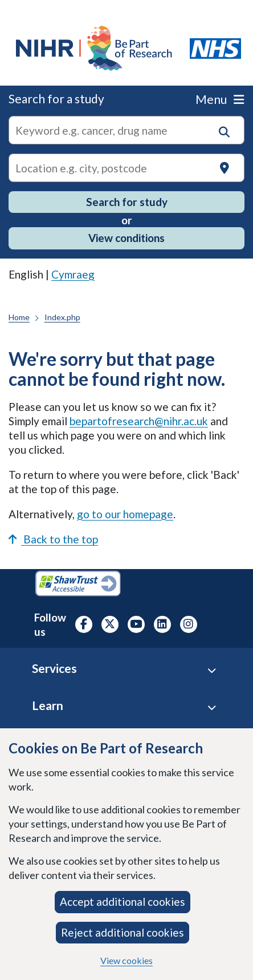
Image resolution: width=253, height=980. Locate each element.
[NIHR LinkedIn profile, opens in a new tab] (162, 624)
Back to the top (53, 539)
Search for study (127, 202)
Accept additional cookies (123, 902)
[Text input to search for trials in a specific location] (126, 168)
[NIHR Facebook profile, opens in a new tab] (84, 624)
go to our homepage (125, 514)
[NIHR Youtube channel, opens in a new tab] (136, 624)
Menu (220, 99)
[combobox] (126, 130)
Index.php (62, 317)
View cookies (126, 960)
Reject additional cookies (123, 932)
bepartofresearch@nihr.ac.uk (139, 421)
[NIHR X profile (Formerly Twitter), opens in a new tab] (110, 624)
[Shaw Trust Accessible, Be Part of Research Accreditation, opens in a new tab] (78, 585)
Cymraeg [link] (73, 274)
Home (19, 317)
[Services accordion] (212, 670)
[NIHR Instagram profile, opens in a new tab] (189, 624)
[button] (224, 132)
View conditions (126, 238)
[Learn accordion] (212, 707)
